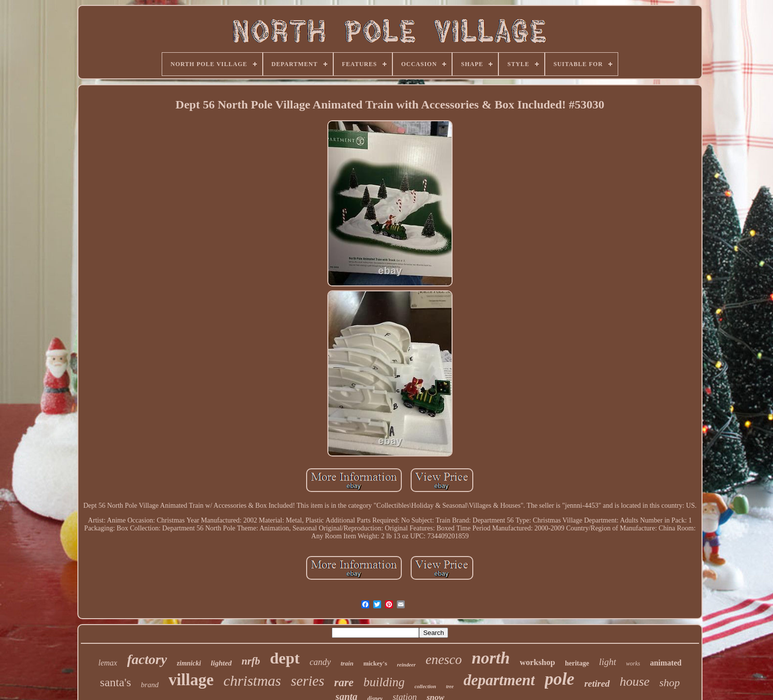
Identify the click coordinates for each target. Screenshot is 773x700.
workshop (537, 662)
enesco (443, 660)
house (635, 682)
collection (425, 686)
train (347, 663)
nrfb (251, 661)
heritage (577, 663)
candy (320, 662)
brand (150, 685)
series (308, 681)
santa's (116, 682)
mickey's (375, 663)
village (191, 680)
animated (666, 663)
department (499, 680)
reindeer (406, 665)
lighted (222, 663)
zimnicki (189, 663)
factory (147, 659)
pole (560, 679)
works (633, 664)
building (384, 682)
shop (670, 682)
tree (450, 686)
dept (284, 658)
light (608, 662)
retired (597, 683)
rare (344, 682)
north (491, 658)
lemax (108, 663)
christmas (252, 681)
